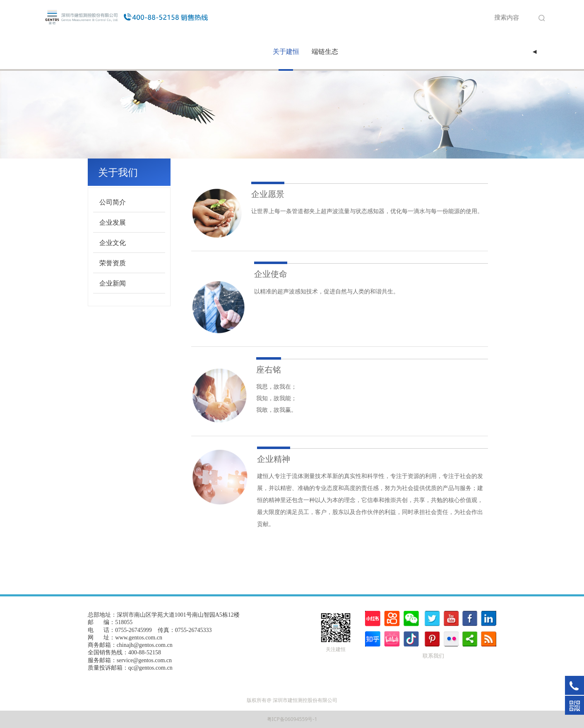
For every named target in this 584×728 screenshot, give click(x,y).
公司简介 (113, 202)
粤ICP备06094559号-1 (292, 719)
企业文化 (113, 243)
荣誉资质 (113, 263)
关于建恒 (286, 51)
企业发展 (113, 222)
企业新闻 (113, 283)
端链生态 (325, 51)
